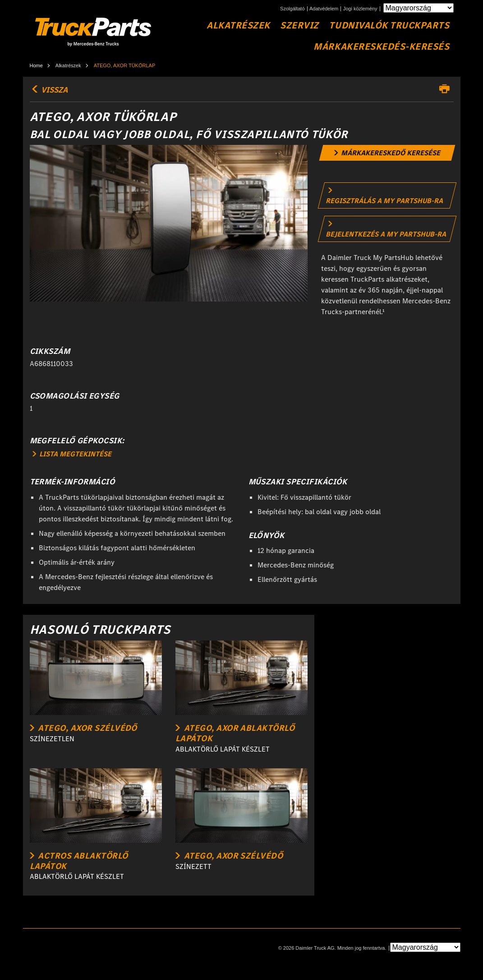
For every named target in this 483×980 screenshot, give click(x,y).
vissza (49, 90)
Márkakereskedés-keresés (381, 47)
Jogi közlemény (360, 9)
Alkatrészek (238, 26)
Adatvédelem (324, 9)
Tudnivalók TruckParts (389, 26)
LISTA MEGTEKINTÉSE (72, 454)
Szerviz (299, 26)
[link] (387, 153)
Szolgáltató (292, 9)
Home (36, 65)
